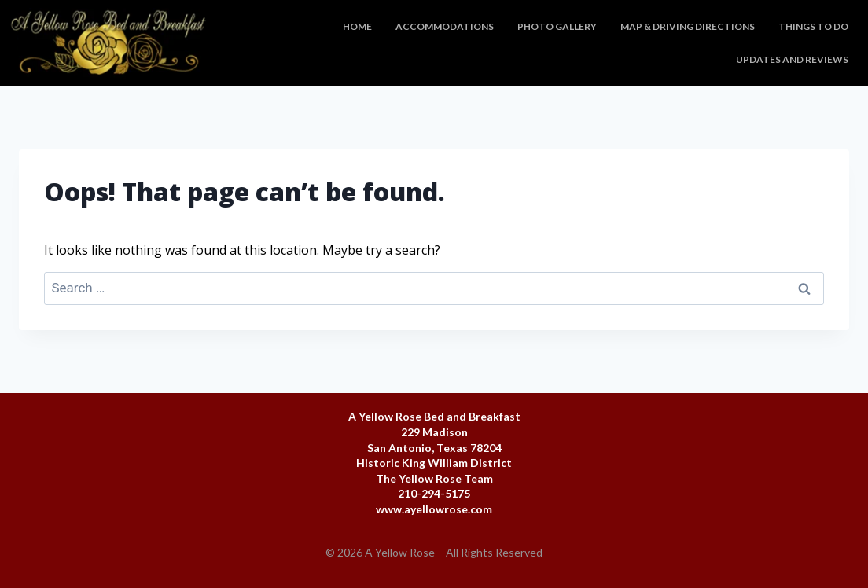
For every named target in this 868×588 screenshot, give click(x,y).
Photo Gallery (557, 26)
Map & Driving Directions (688, 26)
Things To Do (813, 26)
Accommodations (445, 26)
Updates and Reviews (792, 59)
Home (357, 26)
